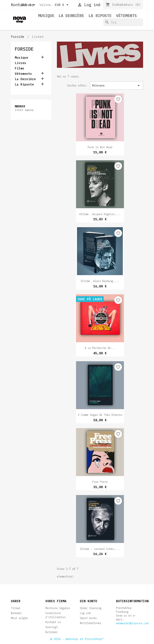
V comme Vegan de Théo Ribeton (100, 415)
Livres (20, 63)
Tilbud (16, 608)
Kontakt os (53, 622)
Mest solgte (19, 618)
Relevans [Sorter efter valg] (117, 86)
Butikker (52, 632)
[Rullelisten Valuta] (62, 5)
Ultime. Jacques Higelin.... (100, 214)
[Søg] (123, 22)
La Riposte (100, 16)
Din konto (88, 601)
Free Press (100, 482)
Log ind (85, 613)
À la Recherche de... (100, 348)
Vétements (126, 16)
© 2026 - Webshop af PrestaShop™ (77, 639)
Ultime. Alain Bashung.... (100, 281)
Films (20, 68)
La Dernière (71, 16)
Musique (46, 16)
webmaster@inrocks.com (132, 623)
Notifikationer (91, 623)
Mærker (20, 106)
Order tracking (91, 608)
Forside (24, 49)
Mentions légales (58, 608)
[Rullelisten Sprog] (29, 5)
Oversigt (52, 627)
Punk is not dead (100, 147)
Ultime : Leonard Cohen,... (100, 549)
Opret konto (88, 618)
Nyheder (16, 613)
